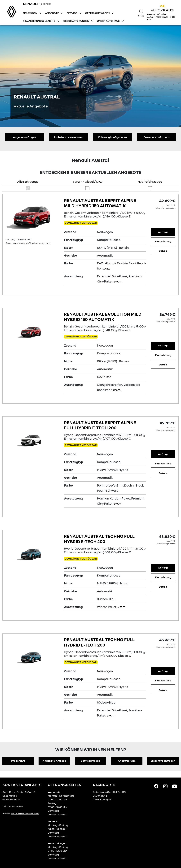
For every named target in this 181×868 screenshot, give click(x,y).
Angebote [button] (52, 13)
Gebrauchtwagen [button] (98, 13)
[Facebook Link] (156, 786)
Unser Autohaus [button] (109, 21)
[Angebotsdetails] (32, 217)
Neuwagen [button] (30, 13)
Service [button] (72, 13)
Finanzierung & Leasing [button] (39, 21)
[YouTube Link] (175, 786)
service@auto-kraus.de (25, 813)
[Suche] (141, 13)
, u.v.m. (117, 281)
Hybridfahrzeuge (150, 182)
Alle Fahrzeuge (28, 182)
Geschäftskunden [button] (76, 21)
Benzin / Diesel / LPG (87, 182)
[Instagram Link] (165, 786)
